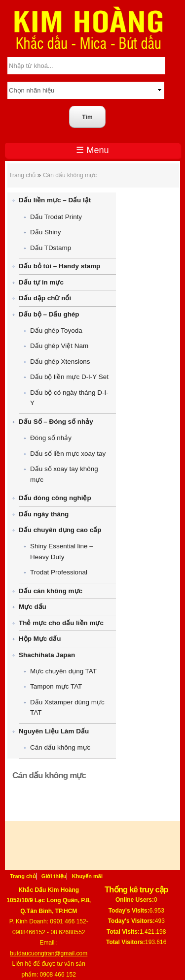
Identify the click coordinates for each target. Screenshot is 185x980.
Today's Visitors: (131, 921)
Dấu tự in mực (41, 282)
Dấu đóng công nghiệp (55, 498)
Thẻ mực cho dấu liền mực (61, 623)
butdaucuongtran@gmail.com (49, 953)
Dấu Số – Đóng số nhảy (56, 422)
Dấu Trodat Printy (56, 217)
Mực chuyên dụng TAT (63, 671)
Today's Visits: (129, 911)
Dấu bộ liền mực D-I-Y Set (69, 377)
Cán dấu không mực (70, 175)
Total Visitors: (126, 942)
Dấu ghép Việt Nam (59, 346)
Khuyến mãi (87, 876)
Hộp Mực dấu (40, 639)
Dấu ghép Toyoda (56, 331)
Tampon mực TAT (56, 686)
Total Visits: (123, 932)
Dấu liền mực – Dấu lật (55, 200)
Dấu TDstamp (51, 248)
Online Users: (135, 900)
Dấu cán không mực (51, 591)
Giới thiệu (54, 876)
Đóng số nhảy (51, 438)
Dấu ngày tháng (44, 514)
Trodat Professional (59, 572)
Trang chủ (22, 175)
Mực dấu (33, 607)
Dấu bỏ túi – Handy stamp (59, 266)
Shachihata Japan (47, 655)
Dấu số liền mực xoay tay (68, 454)
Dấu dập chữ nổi (45, 298)
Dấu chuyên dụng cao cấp (60, 530)
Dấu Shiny (46, 232)
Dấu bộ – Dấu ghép (49, 314)
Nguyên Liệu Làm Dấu (54, 731)
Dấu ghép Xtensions (60, 362)
